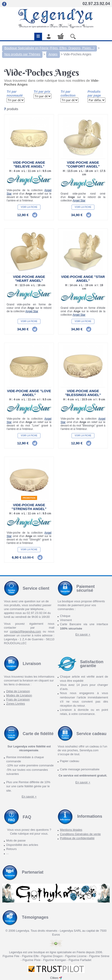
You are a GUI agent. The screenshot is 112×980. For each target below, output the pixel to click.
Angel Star (79, 201)
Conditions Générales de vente (80, 834)
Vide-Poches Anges (77, 54)
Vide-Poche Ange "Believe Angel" (29, 164)
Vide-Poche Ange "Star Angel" (83, 279)
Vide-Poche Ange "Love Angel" (29, 393)
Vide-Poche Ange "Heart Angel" (29, 279)
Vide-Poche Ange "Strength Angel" (29, 507)
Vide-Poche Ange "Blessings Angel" (83, 393)
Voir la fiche (29, 207)
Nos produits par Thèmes (22, 54)
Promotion (29, 498)
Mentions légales (71, 830)
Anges (53, 54)
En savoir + (83, 634)
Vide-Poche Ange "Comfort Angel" (83, 164)
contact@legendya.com (25, 631)
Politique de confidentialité (77, 838)
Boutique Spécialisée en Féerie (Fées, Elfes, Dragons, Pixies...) (49, 48)
